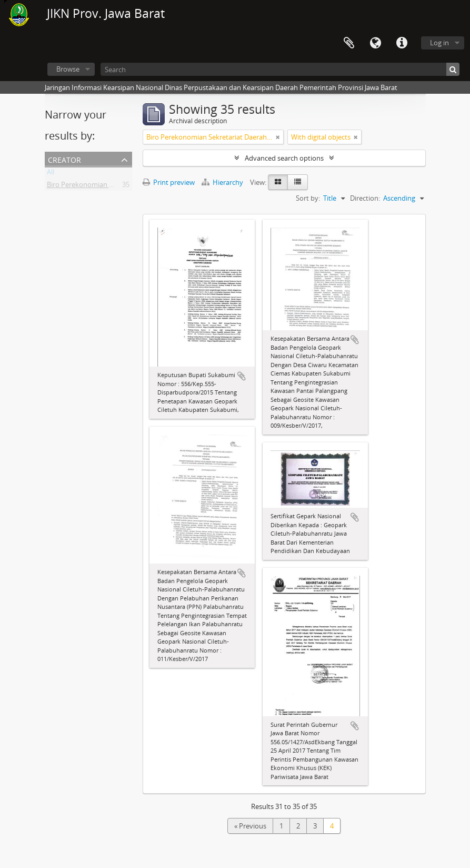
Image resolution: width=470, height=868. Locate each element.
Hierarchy (223, 182)
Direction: (365, 198)
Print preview (169, 182)
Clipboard (349, 43)
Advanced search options (284, 158)
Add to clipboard (242, 376)
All (51, 174)
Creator (64, 159)
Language (375, 43)
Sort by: (308, 198)
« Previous (250, 826)
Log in (439, 43)
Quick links (402, 43)
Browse (68, 69)
